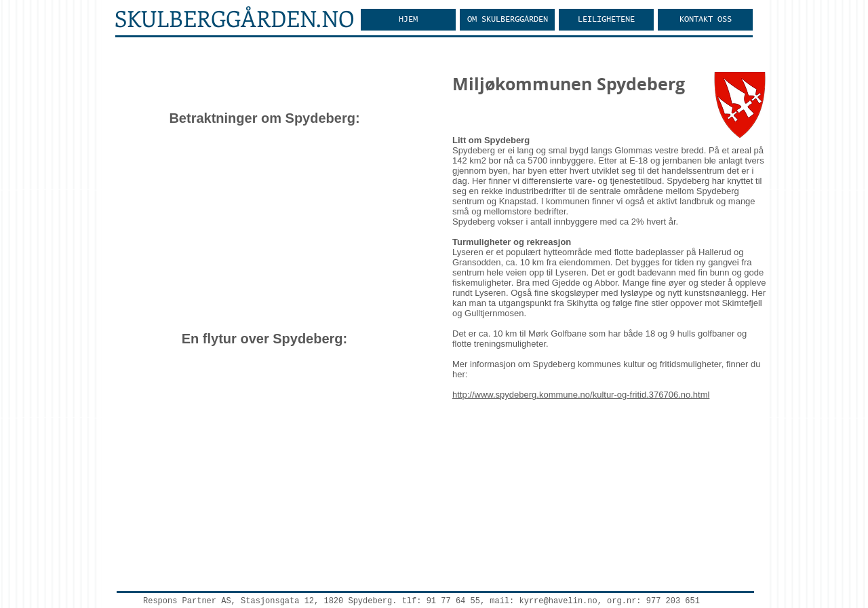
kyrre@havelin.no (558, 601)
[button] (507, 20)
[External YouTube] (264, 229)
